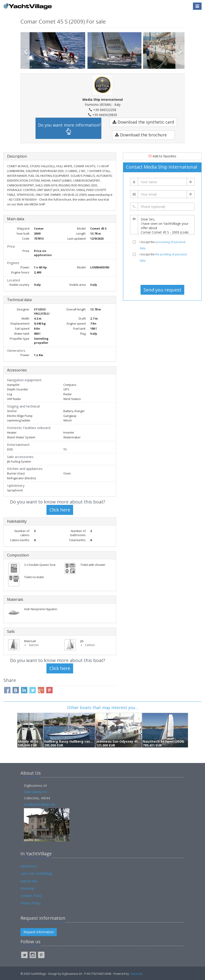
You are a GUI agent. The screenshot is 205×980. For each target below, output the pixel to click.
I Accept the (163, 245)
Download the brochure (141, 135)
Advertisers (29, 866)
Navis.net (137, 974)
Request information (39, 932)
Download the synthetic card (143, 122)
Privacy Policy (31, 903)
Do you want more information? (69, 128)
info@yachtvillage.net (40, 804)
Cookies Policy (31, 896)
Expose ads (29, 881)
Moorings (28, 888)
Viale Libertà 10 (35, 792)
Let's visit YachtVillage (37, 873)
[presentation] (162, 274)
